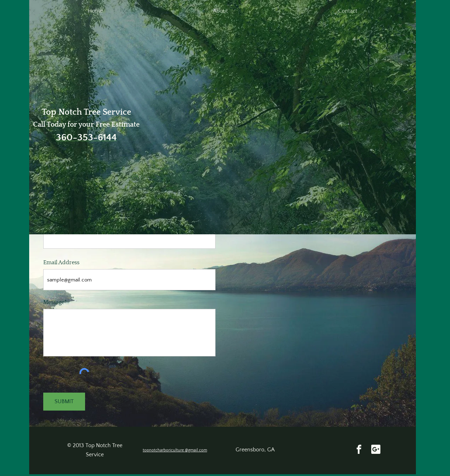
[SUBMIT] (64, 402)
